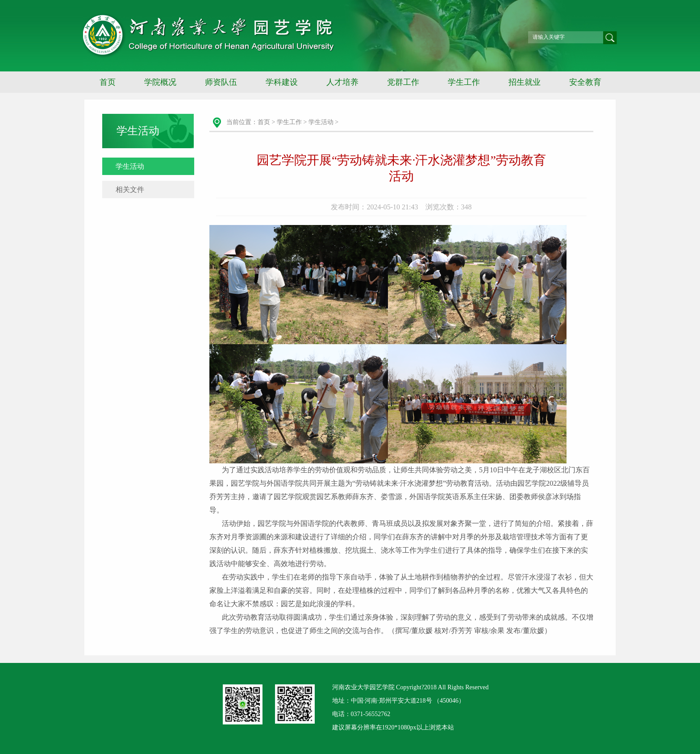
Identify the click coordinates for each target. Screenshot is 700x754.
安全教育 (585, 82)
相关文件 (130, 190)
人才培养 (342, 82)
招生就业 (525, 82)
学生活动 (130, 166)
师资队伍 (221, 82)
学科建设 (282, 82)
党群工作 (403, 82)
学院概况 (160, 82)
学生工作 (464, 82)
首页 (108, 82)
